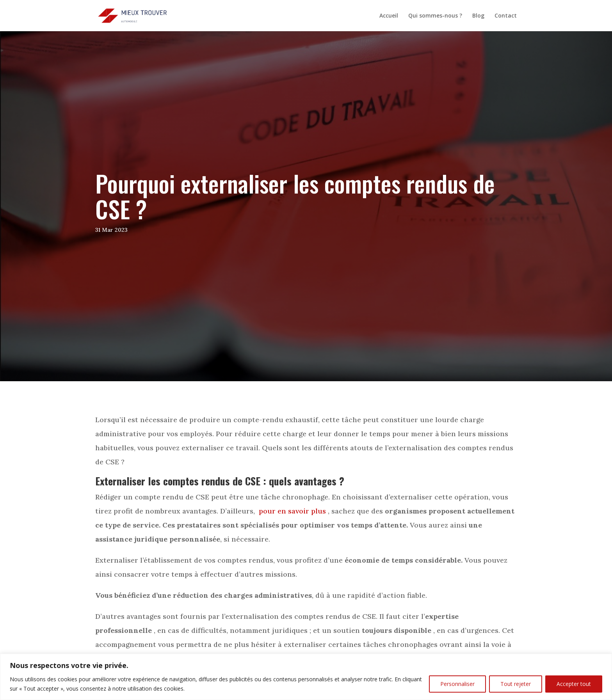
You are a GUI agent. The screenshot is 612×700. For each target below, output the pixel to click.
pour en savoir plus (292, 511)
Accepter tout (574, 684)
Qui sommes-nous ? (435, 16)
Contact (506, 16)
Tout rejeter (516, 684)
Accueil (389, 16)
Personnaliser (457, 684)
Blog (478, 16)
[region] (306, 677)
